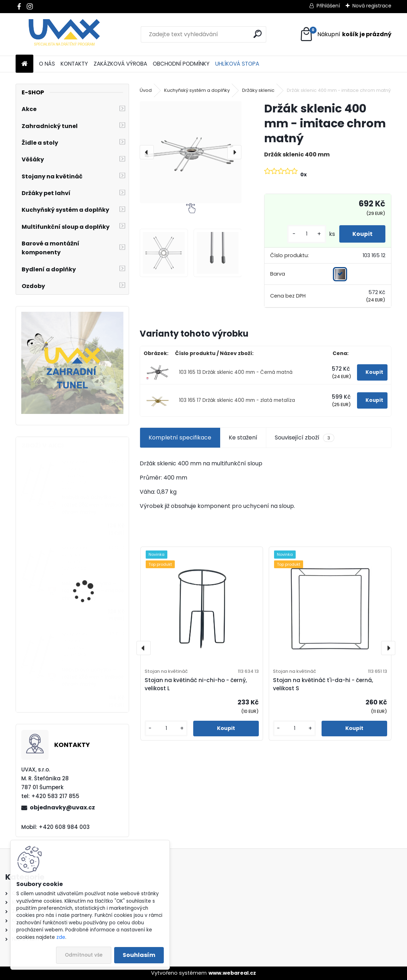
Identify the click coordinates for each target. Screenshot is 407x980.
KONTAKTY (74, 64)
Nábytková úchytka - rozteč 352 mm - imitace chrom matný (93, 505)
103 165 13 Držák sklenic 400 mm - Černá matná (236, 372)
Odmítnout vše (84, 955)
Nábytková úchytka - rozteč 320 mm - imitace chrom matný (93, 591)
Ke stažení (243, 438)
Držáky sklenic (258, 90)
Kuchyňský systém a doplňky (197, 90)
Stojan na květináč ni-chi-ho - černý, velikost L (196, 684)
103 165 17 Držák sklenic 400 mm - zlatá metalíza (237, 400)
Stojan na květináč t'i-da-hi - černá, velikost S (323, 684)
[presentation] (147, 152)
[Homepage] (24, 64)
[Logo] (64, 34)
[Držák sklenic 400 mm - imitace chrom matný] (191, 152)
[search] (258, 34)
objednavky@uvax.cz (62, 807)
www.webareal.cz (232, 973)
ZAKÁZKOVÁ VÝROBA (120, 64)
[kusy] (304, 234)
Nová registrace (372, 6)
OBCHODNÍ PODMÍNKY (181, 64)
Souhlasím (139, 955)
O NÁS (47, 64)
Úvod (146, 90)
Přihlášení (328, 6)
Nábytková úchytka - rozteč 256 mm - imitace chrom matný (93, 677)
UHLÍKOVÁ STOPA (237, 64)
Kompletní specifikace (180, 438)
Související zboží (305, 438)
